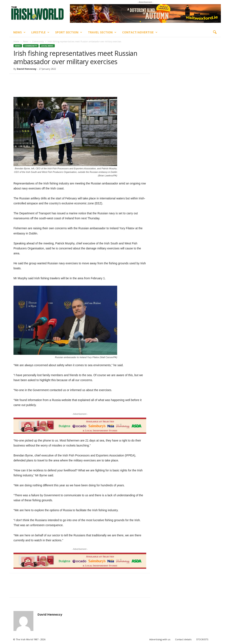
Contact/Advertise (140, 32)
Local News (47, 46)
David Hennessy (27, 69)
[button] (215, 32)
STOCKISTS (202, 639)
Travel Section (102, 32)
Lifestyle (40, 32)
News (19, 32)
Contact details (183, 639)
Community (38, 41)
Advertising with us (160, 639)
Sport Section (69, 32)
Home (16, 41)
